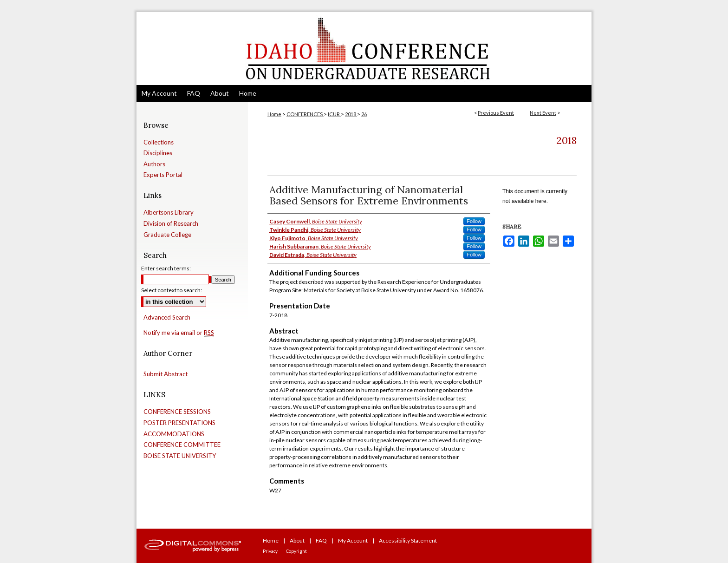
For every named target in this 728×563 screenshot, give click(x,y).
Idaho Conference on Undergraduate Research (364, 49)
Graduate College (167, 235)
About (297, 540)
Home (274, 114)
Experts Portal (163, 175)
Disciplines (158, 153)
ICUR (334, 114)
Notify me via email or (179, 333)
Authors (154, 164)
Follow (474, 221)
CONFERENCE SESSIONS (177, 412)
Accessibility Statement (408, 540)
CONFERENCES (305, 114)
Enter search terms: (166, 268)
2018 (351, 114)
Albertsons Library (169, 213)
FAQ (321, 540)
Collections (159, 142)
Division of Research (171, 224)
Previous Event (496, 113)
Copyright (296, 551)
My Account (353, 540)
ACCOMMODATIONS (174, 434)
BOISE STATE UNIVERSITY (180, 456)
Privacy (270, 551)
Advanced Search (167, 317)
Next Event (543, 113)
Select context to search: (172, 290)
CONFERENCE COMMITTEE (182, 445)
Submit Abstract (166, 374)
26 (364, 114)
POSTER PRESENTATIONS (179, 423)
